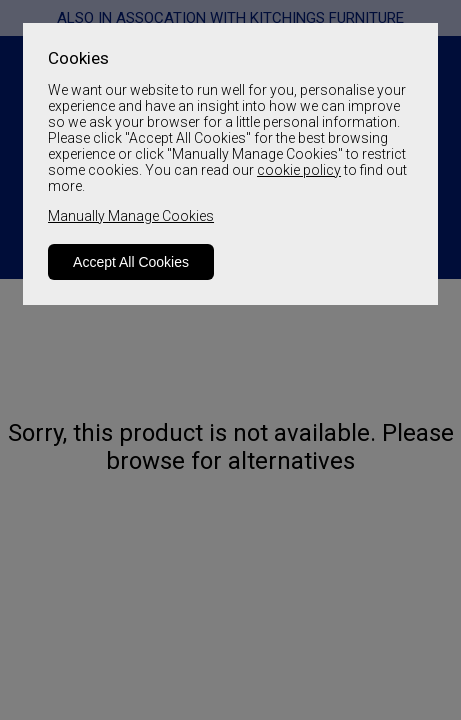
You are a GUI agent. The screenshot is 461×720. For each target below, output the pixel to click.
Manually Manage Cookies (131, 216)
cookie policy (299, 170)
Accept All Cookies (131, 262)
